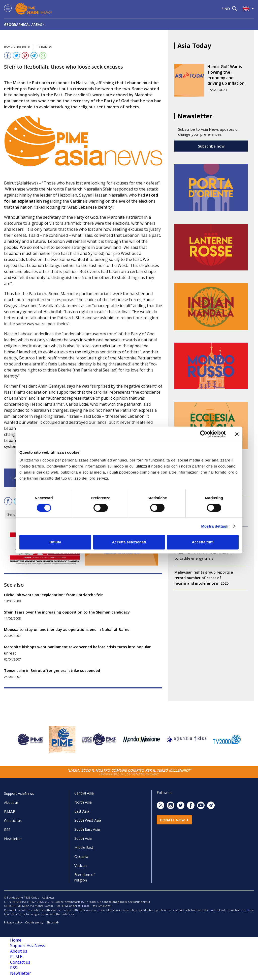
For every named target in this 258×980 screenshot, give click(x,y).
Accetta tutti (203, 542)
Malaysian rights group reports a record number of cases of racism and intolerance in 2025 (204, 578)
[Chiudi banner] (237, 434)
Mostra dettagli (215, 526)
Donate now (174, 820)
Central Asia (84, 793)
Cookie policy (34, 922)
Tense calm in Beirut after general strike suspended (52, 670)
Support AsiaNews (19, 793)
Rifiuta (55, 542)
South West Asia (88, 820)
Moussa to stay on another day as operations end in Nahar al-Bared (67, 629)
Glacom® (52, 922)
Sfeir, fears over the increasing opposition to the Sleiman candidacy (67, 612)
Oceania (81, 856)
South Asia (83, 838)
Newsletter (13, 839)
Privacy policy (13, 922)
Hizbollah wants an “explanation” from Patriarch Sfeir (53, 595)
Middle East (84, 847)
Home (16, 940)
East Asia (82, 811)
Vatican (80, 865)
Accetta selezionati (129, 542)
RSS (7, 830)
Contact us (13, 821)
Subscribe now (211, 146)
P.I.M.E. (10, 811)
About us (11, 802)
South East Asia (87, 829)
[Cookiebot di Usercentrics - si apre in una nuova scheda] (204, 434)
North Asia (83, 802)
